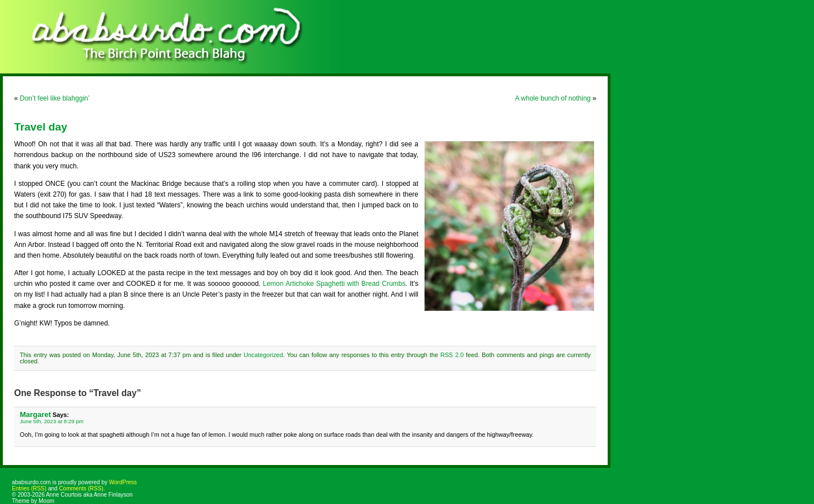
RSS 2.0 (452, 355)
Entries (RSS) (29, 488)
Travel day (41, 127)
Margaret (35, 414)
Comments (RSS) (81, 488)
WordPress (123, 482)
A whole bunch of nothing (553, 98)
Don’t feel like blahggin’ (55, 98)
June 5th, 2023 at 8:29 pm (52, 421)
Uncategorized (263, 355)
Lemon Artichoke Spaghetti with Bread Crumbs (334, 284)
